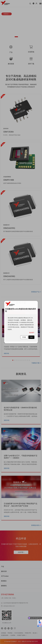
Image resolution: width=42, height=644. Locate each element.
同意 (31, 337)
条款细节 (32, 333)
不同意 (24, 337)
